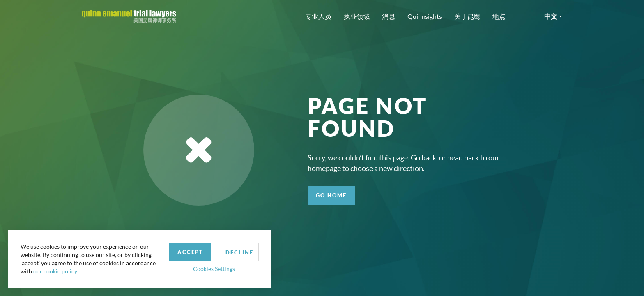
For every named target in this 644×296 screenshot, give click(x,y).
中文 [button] (551, 16)
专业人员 (318, 16)
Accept (190, 252)
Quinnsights (425, 16)
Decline (239, 252)
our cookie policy (55, 271)
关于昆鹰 (467, 16)
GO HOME (331, 195)
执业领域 (357, 16)
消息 (389, 16)
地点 (499, 16)
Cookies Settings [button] (214, 269)
